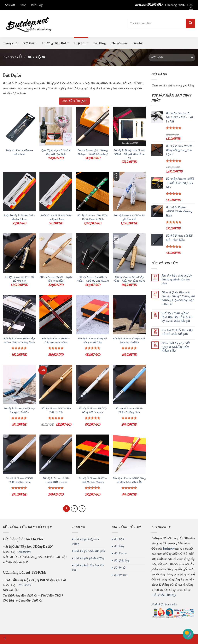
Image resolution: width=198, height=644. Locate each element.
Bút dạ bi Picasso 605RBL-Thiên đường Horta (129, 411)
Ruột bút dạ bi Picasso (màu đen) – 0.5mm (19, 218)
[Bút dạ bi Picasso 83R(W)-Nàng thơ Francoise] (93, 385)
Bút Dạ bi (119, 539)
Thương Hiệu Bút (55, 43)
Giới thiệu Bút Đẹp (164, 595)
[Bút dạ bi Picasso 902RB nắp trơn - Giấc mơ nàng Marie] (19, 315)
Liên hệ (138, 43)
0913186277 (24, 585)
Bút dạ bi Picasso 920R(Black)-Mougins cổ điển (129, 341)
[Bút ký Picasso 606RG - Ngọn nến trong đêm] (56, 253)
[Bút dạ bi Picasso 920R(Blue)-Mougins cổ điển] (19, 385)
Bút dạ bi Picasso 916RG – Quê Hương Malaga (93, 480)
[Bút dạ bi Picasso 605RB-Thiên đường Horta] (56, 454)
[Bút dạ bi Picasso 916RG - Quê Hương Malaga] (93, 454)
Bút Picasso (120, 554)
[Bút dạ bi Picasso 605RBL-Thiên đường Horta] (129, 385)
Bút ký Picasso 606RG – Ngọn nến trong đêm (56, 279)
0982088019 (154, 5)
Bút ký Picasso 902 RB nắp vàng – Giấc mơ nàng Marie (129, 279)
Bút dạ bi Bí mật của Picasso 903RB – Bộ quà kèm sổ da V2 (129, 154)
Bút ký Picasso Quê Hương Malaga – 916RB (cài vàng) (93, 152)
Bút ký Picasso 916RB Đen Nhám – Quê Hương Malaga (93, 279)
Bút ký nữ (120, 568)
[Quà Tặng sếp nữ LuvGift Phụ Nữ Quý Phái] (56, 126)
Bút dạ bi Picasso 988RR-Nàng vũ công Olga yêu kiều (129, 480)
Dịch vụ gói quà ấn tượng (89, 558)
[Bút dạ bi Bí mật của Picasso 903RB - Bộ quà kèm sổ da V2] (129, 126)
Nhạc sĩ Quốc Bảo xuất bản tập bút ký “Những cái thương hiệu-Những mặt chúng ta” (178, 299)
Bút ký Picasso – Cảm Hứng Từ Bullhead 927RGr (93, 218)
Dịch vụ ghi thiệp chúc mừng (86, 542)
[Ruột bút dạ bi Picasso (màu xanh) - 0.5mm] (56, 191)
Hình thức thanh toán (164, 605)
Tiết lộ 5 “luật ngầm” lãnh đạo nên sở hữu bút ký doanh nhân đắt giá (177, 317)
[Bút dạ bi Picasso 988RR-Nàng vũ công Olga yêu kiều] (129, 454)
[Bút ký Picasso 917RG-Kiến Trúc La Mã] (56, 385)
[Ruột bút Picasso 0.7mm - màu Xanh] (19, 126)
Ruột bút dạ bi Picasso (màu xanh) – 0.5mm (56, 218)
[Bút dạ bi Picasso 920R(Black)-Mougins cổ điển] (129, 315)
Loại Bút (81, 43)
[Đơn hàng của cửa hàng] (172, 58)
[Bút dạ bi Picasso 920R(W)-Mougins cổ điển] (93, 315)
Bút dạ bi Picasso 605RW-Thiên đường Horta (19, 480)
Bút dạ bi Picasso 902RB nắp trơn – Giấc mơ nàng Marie (19, 341)
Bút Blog (37, 5)
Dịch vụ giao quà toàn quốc (90, 551)
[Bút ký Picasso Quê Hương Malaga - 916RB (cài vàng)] (93, 126)
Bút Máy (119, 546)
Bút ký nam (121, 575)
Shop (23, 5)
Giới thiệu (29, 43)
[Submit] (190, 23)
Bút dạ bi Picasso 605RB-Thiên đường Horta (56, 480)
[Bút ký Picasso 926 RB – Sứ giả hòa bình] (19, 253)
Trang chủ (10, 43)
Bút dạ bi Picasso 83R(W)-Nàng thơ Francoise (93, 411)
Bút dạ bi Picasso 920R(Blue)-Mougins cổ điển (19, 411)
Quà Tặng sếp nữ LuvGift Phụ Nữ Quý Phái (56, 152)
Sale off (10, 5)
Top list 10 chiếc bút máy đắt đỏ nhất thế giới (177, 332)
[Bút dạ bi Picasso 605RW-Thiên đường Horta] (19, 454)
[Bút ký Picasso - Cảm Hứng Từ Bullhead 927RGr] (93, 191)
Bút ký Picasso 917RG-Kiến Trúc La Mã (56, 411)
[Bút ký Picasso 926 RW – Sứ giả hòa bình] (129, 191)
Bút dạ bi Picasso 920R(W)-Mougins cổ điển (93, 341)
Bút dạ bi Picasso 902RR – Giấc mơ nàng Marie (56, 341)
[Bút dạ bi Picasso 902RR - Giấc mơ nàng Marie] (56, 315)
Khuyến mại (119, 43)
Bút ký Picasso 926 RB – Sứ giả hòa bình (19, 279)
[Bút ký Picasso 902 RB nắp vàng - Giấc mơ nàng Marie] (129, 253)
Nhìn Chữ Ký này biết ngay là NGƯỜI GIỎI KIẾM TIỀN (176, 347)
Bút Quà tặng (122, 561)
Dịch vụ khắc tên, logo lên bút (88, 568)
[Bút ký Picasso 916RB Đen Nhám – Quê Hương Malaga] (93, 253)
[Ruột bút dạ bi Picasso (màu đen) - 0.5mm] (19, 191)
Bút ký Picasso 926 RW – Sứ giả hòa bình (129, 218)
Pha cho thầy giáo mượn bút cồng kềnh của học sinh (177, 280)
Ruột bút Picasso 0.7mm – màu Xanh (19, 152)
